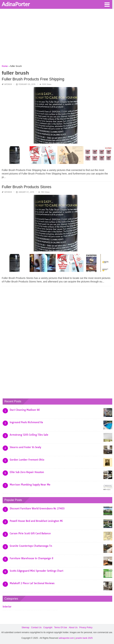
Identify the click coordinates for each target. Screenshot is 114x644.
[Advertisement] (57, 38)
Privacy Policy (86, 628)
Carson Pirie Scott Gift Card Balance (30, 533)
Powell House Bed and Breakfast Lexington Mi (36, 521)
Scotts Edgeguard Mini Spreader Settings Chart (36, 571)
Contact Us (36, 628)
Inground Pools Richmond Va (26, 422)
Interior (8, 84)
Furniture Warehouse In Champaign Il (31, 558)
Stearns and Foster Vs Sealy (25, 447)
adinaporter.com (66, 638)
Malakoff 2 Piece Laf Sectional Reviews (32, 583)
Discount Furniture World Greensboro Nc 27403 (37, 508)
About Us (73, 628)
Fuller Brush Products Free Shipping (33, 79)
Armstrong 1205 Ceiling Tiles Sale (29, 435)
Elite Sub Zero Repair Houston (27, 472)
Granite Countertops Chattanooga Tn (31, 546)
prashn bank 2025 (84, 638)
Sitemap (25, 628)
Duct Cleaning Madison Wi (25, 410)
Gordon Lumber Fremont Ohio (27, 460)
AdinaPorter (16, 4)
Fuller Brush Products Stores (27, 187)
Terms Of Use (61, 628)
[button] (107, 4)
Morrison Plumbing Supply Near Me (30, 485)
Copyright (48, 628)
